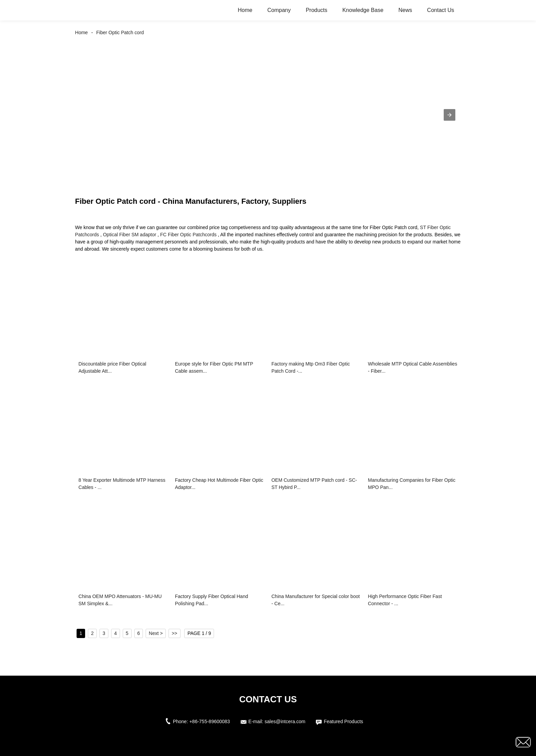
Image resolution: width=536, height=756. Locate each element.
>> (174, 633)
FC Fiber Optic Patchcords (189, 235)
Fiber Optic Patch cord (120, 32)
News (405, 10)
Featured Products (343, 721)
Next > (156, 633)
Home (245, 10)
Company (279, 10)
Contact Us (440, 10)
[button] (450, 115)
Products (316, 10)
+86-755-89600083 (210, 721)
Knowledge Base (363, 10)
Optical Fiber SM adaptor (130, 235)
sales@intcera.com (285, 721)
